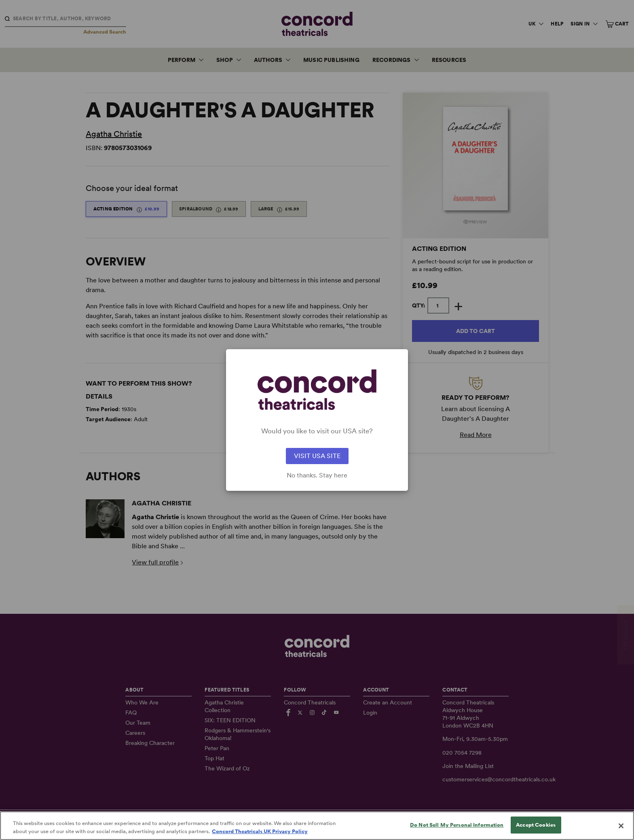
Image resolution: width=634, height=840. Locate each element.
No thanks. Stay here (317, 475)
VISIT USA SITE (317, 456)
